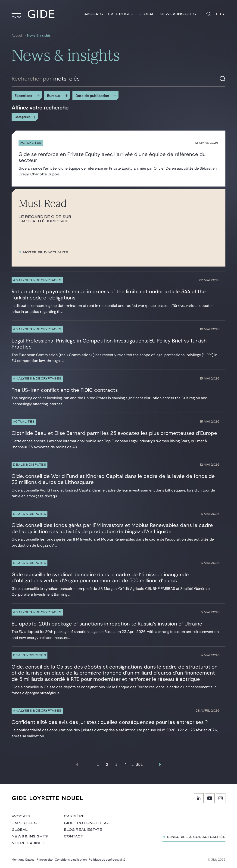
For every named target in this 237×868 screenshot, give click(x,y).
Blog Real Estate (83, 830)
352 (139, 764)
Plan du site (45, 860)
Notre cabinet (28, 843)
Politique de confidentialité (107, 860)
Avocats (94, 14)
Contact (73, 836)
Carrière (74, 816)
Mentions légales (23, 860)
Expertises (121, 14)
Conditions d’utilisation (71, 860)
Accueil (17, 36)
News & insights (178, 14)
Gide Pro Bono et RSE (87, 823)
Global (146, 14)
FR (220, 14)
